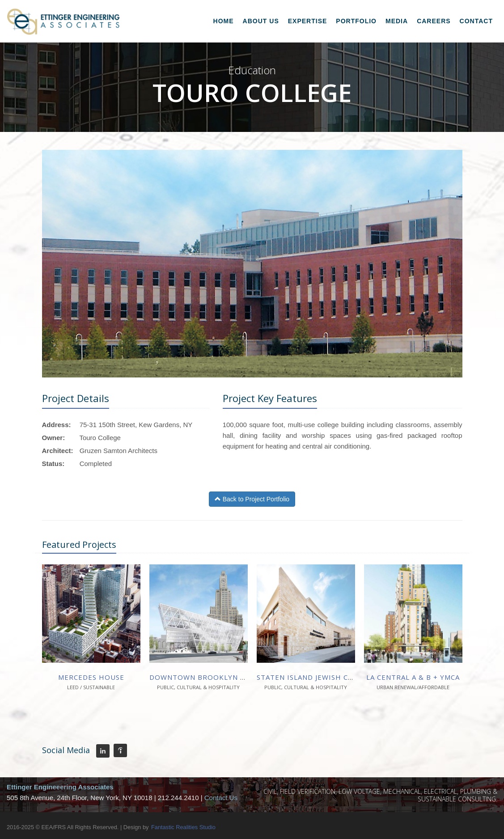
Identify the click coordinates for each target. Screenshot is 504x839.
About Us (261, 21)
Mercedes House (91, 677)
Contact (476, 21)
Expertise (308, 21)
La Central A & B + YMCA (413, 677)
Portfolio (356, 21)
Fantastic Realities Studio (183, 827)
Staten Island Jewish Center (314, 677)
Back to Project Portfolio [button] (252, 499)
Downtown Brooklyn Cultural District (232, 677)
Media (397, 21)
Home (224, 21)
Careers (434, 21)
